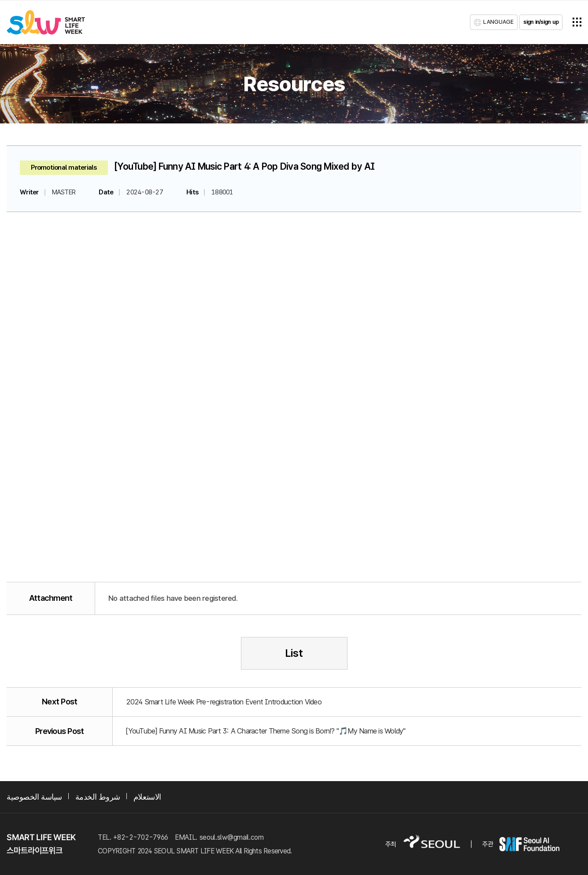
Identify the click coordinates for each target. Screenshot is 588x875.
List (294, 653)
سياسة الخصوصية (34, 797)
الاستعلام (147, 797)
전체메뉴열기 (577, 22)
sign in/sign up (541, 22)
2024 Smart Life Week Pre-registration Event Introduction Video (224, 702)
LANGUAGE (498, 22)
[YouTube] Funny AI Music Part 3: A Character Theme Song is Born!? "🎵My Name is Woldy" (266, 731)
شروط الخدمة (98, 797)
